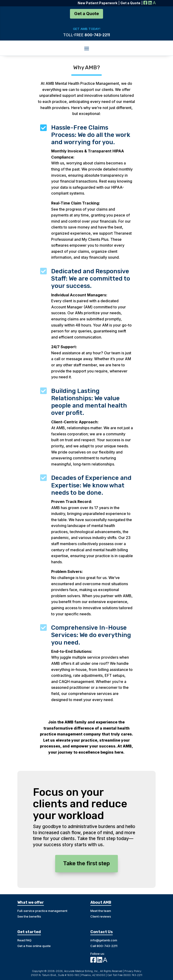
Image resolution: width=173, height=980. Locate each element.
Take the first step (86, 863)
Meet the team (101, 911)
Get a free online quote (34, 946)
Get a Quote (86, 14)
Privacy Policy (133, 971)
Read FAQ (24, 940)
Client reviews (101, 916)
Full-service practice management (42, 911)
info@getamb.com (104, 940)
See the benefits (29, 916)
